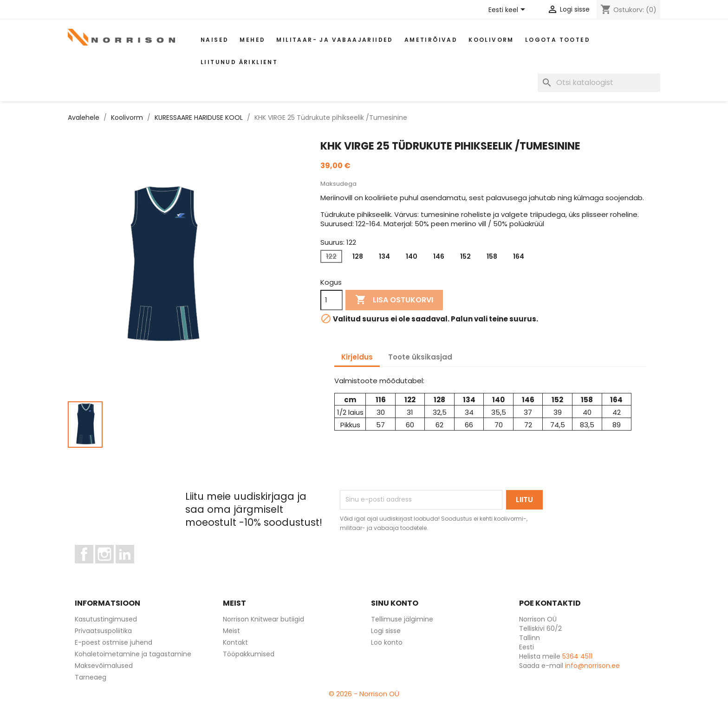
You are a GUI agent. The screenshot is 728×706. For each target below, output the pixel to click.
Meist (231, 631)
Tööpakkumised (249, 654)
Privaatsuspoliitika (103, 631)
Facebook (93, 568)
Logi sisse (386, 631)
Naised (214, 40)
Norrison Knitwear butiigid (263, 619)
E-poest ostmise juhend (114, 642)
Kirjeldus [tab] (357, 357)
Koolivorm (491, 40)
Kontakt (235, 642)
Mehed (252, 40)
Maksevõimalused (104, 666)
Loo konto (387, 642)
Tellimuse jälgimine (402, 619)
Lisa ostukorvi (394, 300)
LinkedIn (130, 568)
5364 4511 (577, 656)
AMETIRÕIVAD (431, 40)
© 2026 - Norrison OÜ (364, 694)
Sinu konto (395, 603)
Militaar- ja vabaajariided (335, 40)
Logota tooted (558, 40)
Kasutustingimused (106, 619)
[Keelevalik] (508, 10)
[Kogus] (331, 300)
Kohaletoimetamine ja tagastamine (133, 654)
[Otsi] (599, 83)
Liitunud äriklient (239, 62)
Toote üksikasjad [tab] (420, 357)
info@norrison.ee (592, 666)
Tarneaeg (91, 677)
